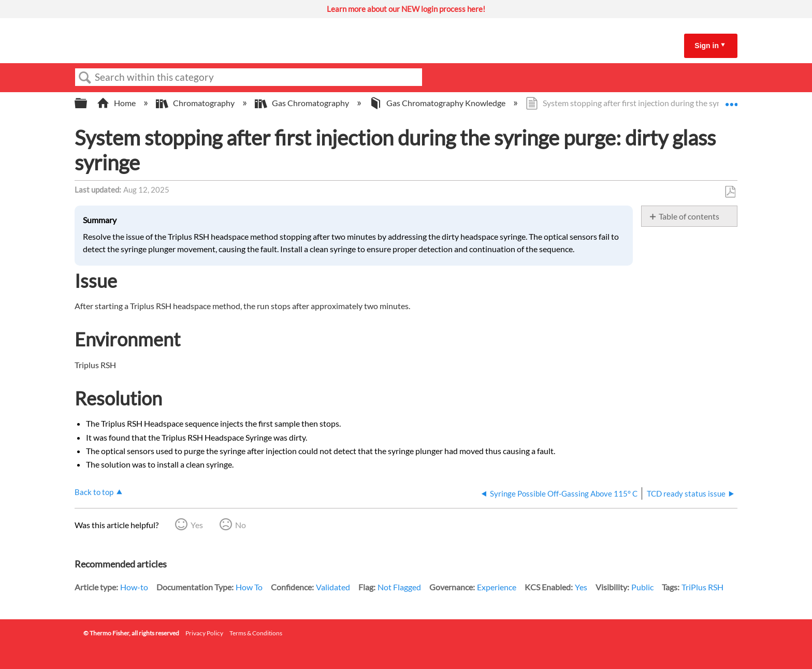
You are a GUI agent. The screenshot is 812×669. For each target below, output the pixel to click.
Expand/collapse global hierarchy (88, 103)
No (241, 525)
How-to (134, 587)
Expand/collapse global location (731, 100)
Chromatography (196, 103)
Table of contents (689, 216)
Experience (497, 587)
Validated (333, 587)
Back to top (94, 492)
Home (117, 103)
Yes (197, 525)
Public (642, 587)
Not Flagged (399, 587)
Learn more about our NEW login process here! (406, 9)
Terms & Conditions (256, 633)
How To (249, 587)
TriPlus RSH (702, 587)
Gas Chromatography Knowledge (438, 103)
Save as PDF (730, 192)
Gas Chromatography (303, 103)
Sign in (707, 46)
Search (85, 78)
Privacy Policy (204, 633)
